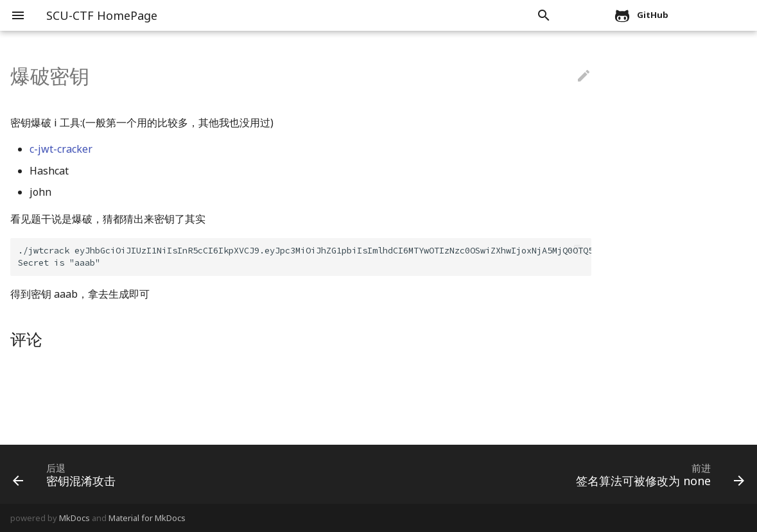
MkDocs (74, 518)
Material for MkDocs (147, 518)
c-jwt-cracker (61, 149)
